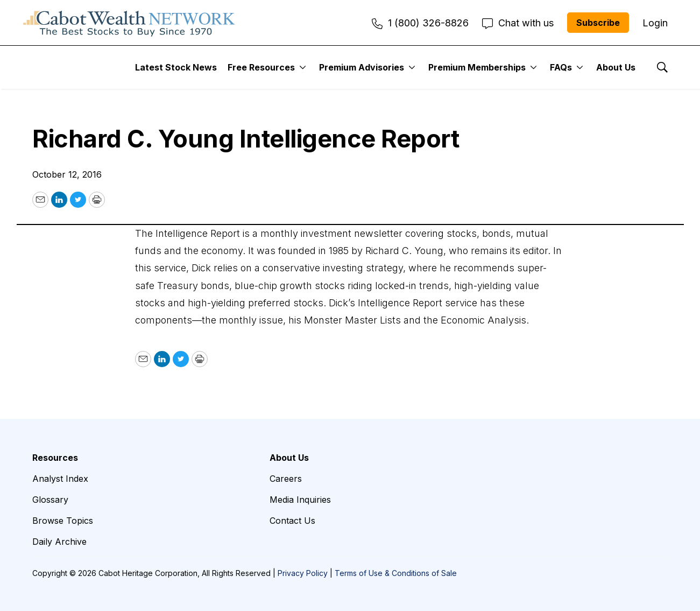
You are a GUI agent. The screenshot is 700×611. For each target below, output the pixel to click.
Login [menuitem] (655, 23)
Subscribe (598, 23)
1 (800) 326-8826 (420, 23)
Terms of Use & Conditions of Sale (396, 573)
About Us (616, 67)
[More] (303, 67)
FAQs (561, 67)
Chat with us (518, 23)
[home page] (129, 23)
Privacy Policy (303, 573)
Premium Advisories (362, 67)
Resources (55, 458)
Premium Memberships (477, 67)
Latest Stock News (176, 67)
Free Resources (261, 67)
